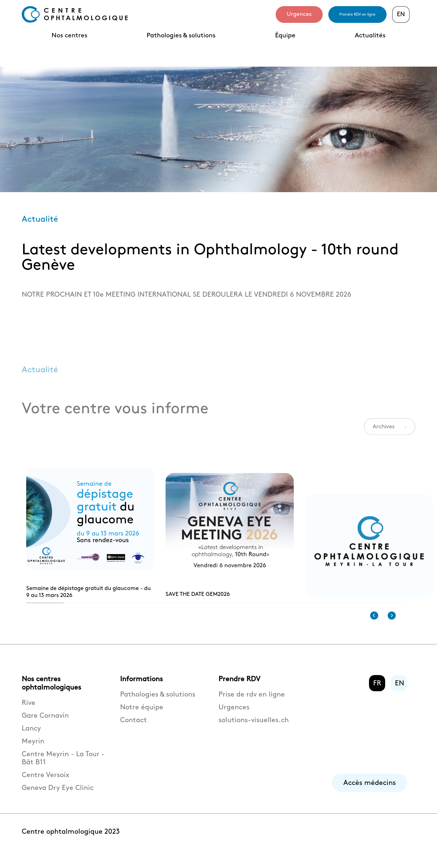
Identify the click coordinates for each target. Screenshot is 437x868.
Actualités (370, 36)
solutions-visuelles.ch (254, 727)
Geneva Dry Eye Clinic (58, 795)
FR (377, 690)
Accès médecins (370, 790)
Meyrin (33, 748)
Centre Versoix (46, 782)
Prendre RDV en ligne (357, 14)
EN (401, 14)
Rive (29, 710)
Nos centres (69, 36)
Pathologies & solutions (181, 36)
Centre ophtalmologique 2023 (71, 839)
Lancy (31, 735)
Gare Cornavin (45, 723)
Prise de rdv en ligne (252, 701)
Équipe (285, 36)
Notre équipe (142, 714)
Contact (133, 727)
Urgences (299, 14)
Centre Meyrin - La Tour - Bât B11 (63, 765)
